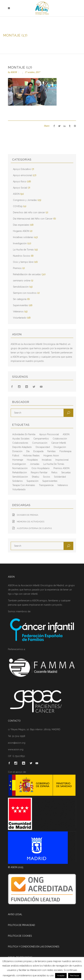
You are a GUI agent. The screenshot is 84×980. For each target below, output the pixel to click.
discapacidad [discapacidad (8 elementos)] (43, 447)
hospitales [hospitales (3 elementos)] (32, 460)
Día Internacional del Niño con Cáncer (33, 219)
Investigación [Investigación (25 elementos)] (19, 464)
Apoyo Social (20, 188)
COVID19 (18, 206)
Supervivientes (21, 305)
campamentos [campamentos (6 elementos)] (41, 439)
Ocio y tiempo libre (23, 262)
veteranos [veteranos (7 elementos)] (63, 485)
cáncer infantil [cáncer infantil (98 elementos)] (59, 443)
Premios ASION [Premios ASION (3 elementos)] (61, 468)
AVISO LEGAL (15, 914)
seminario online (22, 281)
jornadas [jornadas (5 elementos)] (35, 464)
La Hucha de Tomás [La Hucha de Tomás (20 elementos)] (54, 464)
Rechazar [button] (75, 976)
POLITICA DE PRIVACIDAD (21, 925)
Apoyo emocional (22, 175)
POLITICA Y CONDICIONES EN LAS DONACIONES (34, 947)
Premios (17, 268)
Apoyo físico (20, 181)
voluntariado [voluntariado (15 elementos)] (19, 489)
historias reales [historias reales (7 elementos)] (31, 456)
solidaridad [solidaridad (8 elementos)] (60, 477)
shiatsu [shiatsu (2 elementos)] (35, 477)
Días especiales (21, 225)
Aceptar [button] (61, 976)
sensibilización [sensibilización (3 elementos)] (20, 477)
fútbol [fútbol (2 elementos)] (16, 456)
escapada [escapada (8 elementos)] (38, 451)
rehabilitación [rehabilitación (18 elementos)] (20, 472)
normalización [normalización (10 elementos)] (20, 468)
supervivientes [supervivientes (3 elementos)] (50, 481)
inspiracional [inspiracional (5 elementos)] (62, 460)
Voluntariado (20, 318)
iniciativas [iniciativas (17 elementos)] (47, 460)
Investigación (20, 243)
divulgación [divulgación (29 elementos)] (60, 447)
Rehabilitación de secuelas (27, 274)
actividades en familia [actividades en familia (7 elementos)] (24, 434)
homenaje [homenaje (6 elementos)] (18, 460)
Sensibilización (21, 287)
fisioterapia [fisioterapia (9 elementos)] (65, 451)
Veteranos (18, 312)
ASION (14, 72)
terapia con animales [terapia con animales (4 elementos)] (24, 485)
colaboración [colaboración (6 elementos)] (60, 439)
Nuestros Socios (22, 256)
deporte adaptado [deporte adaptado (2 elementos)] (22, 447)
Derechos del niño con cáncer (29, 212)
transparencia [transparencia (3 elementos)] (46, 485)
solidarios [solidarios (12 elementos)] (18, 481)
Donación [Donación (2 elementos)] (17, 451)
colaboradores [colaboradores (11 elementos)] (20, 443)
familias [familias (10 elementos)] (51, 451)
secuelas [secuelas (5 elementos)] (66, 472)
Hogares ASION (21, 231)
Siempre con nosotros (25, 293)
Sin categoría (20, 299)
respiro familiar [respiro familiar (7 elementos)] (39, 472)
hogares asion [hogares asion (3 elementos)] (51, 456)
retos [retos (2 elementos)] (54, 472)
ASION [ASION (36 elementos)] (66, 434)
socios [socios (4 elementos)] (47, 477)
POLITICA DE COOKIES (20, 936)
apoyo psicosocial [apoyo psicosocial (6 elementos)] (49, 434)
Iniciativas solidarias (23, 237)
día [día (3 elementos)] (28, 451)
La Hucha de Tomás (23, 250)
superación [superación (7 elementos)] (33, 481)
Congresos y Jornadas (25, 200)
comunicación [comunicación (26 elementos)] (40, 443)
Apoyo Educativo (22, 169)
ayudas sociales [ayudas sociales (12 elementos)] (21, 439)
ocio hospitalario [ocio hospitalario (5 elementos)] (41, 468)
